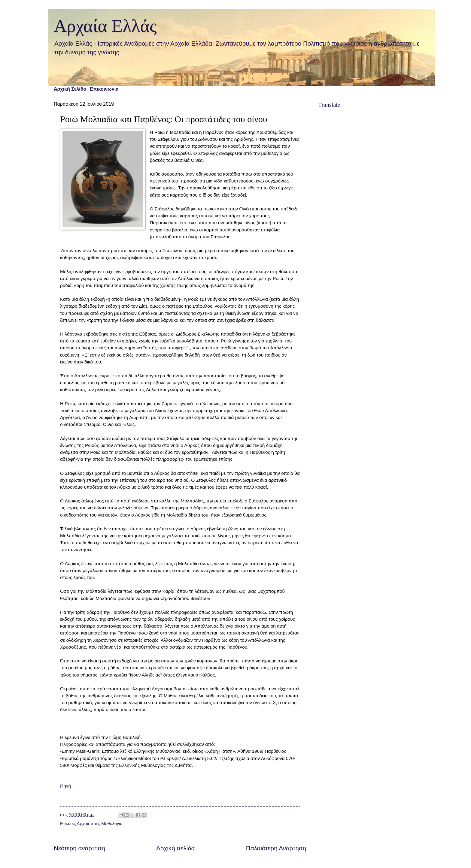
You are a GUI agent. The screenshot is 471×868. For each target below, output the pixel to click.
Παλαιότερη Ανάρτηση (276, 848)
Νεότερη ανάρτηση (79, 848)
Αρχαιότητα (88, 824)
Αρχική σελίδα (175, 848)
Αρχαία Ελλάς (105, 26)
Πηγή (65, 786)
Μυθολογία (112, 824)
